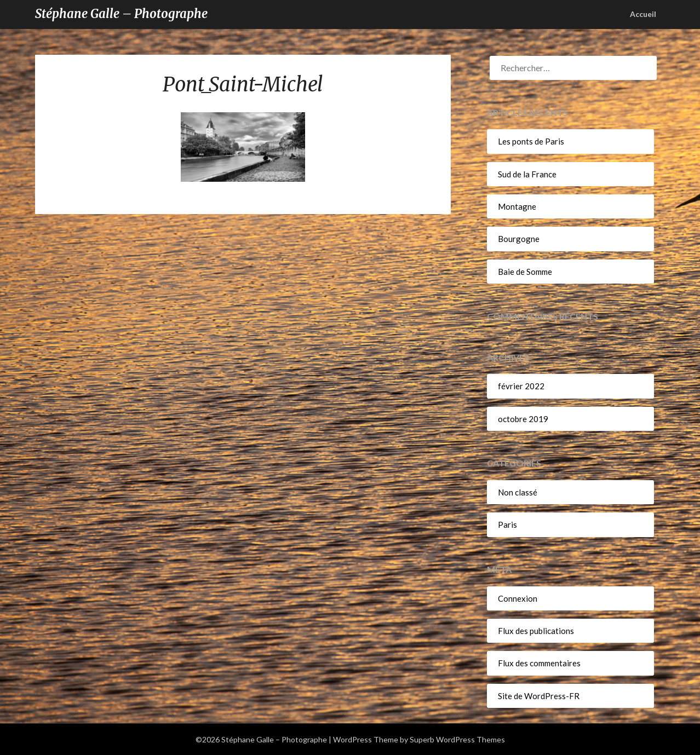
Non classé (518, 492)
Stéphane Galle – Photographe (121, 14)
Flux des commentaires (539, 663)
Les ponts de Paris (531, 141)
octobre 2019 (523, 419)
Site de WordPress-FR (539, 696)
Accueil (643, 14)
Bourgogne (519, 239)
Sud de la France (527, 174)
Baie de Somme (525, 272)
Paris (507, 525)
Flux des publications (536, 631)
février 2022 (521, 386)
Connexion (518, 598)
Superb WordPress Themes (457, 739)
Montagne (517, 206)
